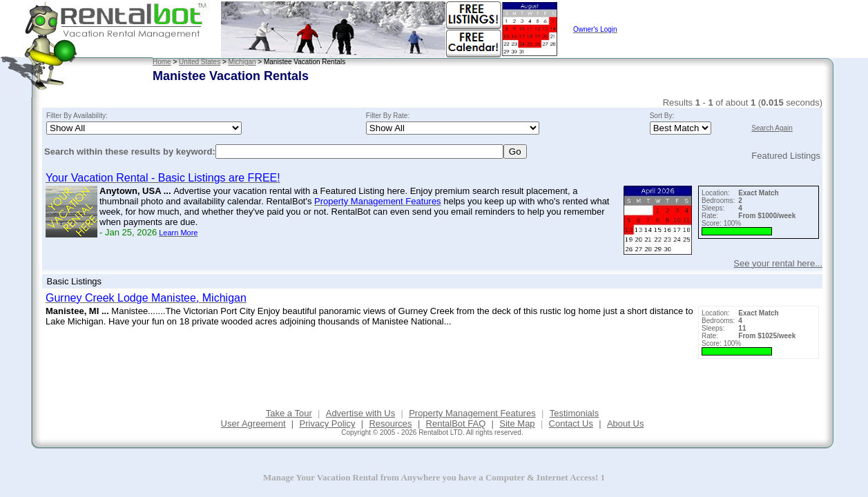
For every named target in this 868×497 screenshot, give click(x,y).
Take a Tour (289, 413)
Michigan (242, 62)
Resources (390, 423)
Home (162, 62)
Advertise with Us (360, 413)
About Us (625, 423)
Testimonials (575, 413)
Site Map (517, 423)
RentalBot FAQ (456, 423)
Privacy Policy (328, 423)
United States (200, 62)
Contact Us (571, 423)
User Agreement (253, 423)
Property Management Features (472, 413)
